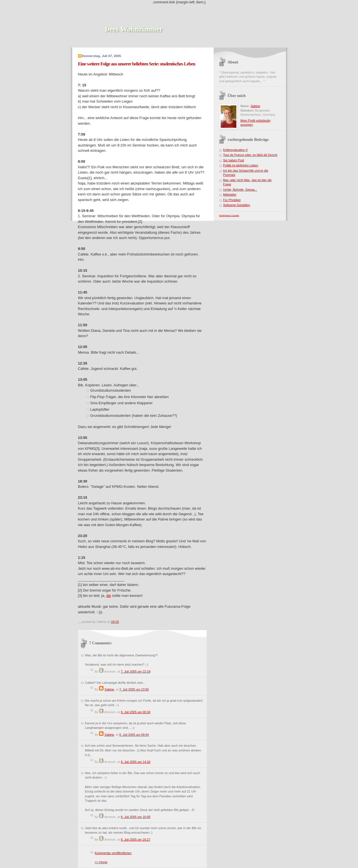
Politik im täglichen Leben (241, 165)
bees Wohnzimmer (134, 29)
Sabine (109, 689)
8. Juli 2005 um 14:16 (136, 762)
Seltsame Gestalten (237, 205)
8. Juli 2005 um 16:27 (136, 839)
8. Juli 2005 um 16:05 (136, 817)
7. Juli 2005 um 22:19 (136, 671)
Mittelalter (230, 195)
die (109, 596)
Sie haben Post (234, 160)
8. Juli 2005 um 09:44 (134, 735)
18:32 (115, 622)
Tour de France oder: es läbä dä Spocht (250, 155)
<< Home (101, 862)
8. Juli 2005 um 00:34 (136, 712)
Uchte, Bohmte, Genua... (240, 190)
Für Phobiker (232, 200)
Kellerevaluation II (235, 150)
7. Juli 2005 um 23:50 (134, 689)
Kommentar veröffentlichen (113, 853)
